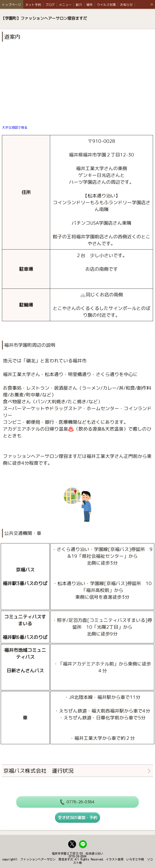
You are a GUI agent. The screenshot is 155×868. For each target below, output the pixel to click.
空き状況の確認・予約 (77, 818)
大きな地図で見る (15, 127)
